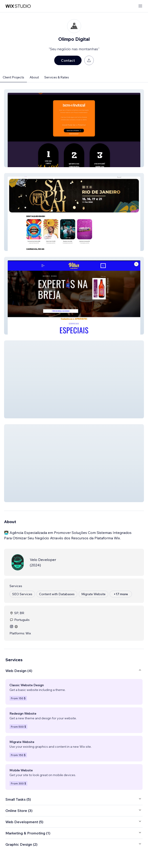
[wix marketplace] (18, 6)
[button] (74, 128)
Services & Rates (57, 77)
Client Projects (13, 77)
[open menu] (140, 6)
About (34, 77)
